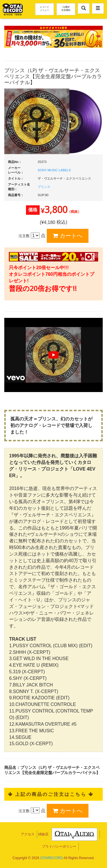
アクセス (28, 834)
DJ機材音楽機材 (66, 8)
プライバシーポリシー (59, 847)
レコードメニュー (45, 8)
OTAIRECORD (52, 858)
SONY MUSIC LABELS (54, 170)
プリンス (44, 187)
